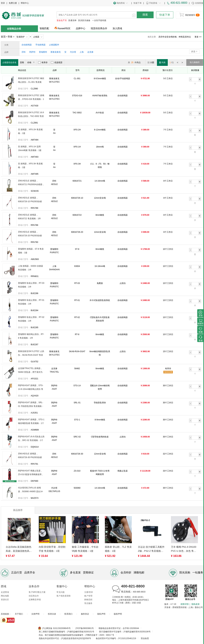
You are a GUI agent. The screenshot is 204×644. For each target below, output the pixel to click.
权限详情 (185, 604)
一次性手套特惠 (99, 20)
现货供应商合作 (99, 28)
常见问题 (61, 592)
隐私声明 (101, 614)
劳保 (10, 37)
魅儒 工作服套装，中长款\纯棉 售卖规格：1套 (85, 549)
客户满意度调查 (64, 596)
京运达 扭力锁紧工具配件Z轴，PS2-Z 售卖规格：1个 (151, 549)
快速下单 (138, 3)
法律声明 (35, 614)
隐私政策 (196, 604)
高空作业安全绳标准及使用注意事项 (175, 37)
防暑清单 (72, 20)
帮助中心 (25, 3)
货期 (22, 62)
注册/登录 (89, 592)
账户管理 (88, 596)
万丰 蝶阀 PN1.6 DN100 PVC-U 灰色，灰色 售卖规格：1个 (184, 549)
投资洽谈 (52, 614)
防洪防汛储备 (84, 20)
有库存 (43, 62)
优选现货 (57, 62)
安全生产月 (62, 20)
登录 (3, 3)
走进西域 (5, 592)
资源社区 (5, 600)
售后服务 (88, 603)
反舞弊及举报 (35, 600)
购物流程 (88, 600)
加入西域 (117, 28)
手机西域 (153, 3)
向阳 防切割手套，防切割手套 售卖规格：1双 (52, 549)
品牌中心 (81, 28)
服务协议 (85, 614)
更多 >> (198, 37)
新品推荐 (18, 510)
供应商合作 (34, 596)
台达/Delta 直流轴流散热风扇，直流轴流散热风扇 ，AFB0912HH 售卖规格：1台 (19, 549)
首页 (3, 37)
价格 (31, 62)
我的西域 (121, 3)
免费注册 (13, 3)
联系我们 (68, 614)
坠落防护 (21, 37)
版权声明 (118, 614)
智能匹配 (44, 28)
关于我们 (19, 614)
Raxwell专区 (64, 28)
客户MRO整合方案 (37, 592)
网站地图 (5, 596)
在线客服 (197, 3)
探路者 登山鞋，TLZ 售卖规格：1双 (118, 549)
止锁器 (36, 37)
